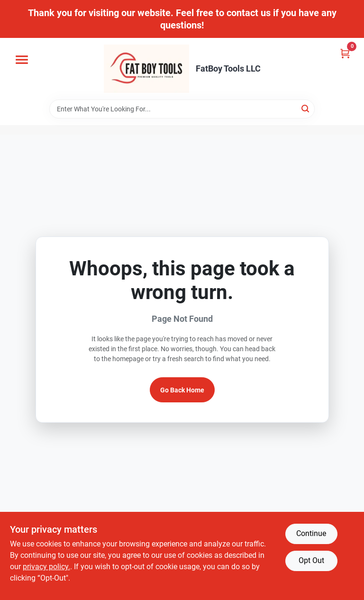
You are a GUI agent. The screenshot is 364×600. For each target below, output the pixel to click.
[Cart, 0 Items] (345, 53)
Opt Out (311, 560)
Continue (311, 533)
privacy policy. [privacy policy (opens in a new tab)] (46, 567)
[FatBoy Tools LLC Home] (146, 69)
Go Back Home (182, 390)
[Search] (306, 108)
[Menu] (22, 60)
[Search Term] (182, 109)
